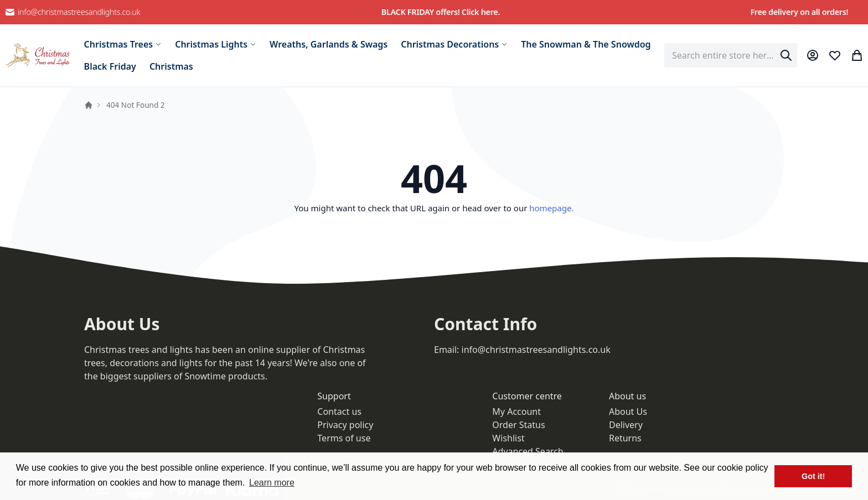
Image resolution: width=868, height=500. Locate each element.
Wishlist (508, 438)
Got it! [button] (813, 476)
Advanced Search (528, 451)
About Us (628, 412)
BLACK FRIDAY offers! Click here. (441, 12)
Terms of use (344, 438)
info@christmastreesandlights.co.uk (72, 12)
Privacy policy (345, 425)
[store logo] (38, 55)
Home (89, 105)
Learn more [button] (272, 483)
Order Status (518, 425)
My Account (516, 412)
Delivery (626, 425)
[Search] (786, 55)
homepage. (551, 208)
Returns (625, 438)
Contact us (339, 412)
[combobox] (731, 55)
